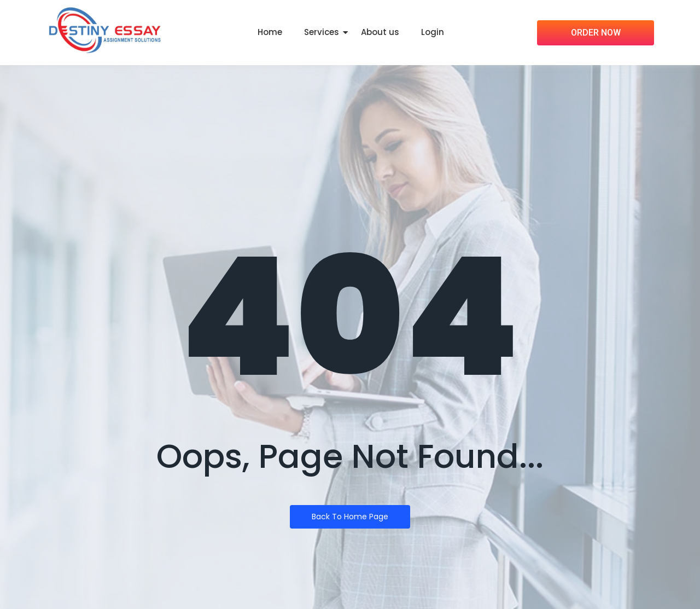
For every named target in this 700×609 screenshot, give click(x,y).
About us (380, 32)
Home (270, 32)
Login (433, 32)
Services (322, 32)
